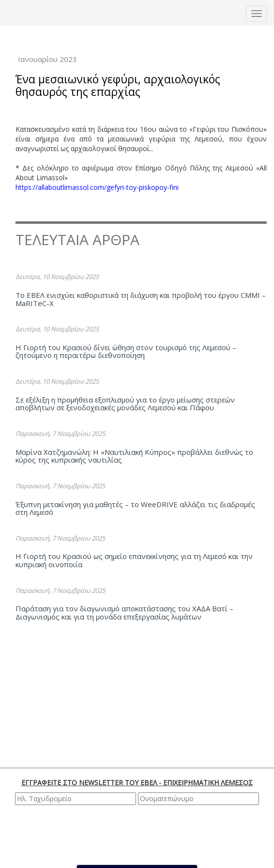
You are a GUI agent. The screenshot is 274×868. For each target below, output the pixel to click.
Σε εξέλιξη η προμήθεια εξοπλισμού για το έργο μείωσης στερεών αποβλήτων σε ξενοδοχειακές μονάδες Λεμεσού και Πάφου (125, 404)
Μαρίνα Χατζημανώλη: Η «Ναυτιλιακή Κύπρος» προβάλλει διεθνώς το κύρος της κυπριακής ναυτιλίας (134, 456)
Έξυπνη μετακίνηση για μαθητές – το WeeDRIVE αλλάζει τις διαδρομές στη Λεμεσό (135, 508)
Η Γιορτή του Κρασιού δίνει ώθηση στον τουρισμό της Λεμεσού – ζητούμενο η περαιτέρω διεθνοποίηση (126, 351)
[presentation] (138, 834)
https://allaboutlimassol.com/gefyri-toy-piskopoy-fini (98, 187)
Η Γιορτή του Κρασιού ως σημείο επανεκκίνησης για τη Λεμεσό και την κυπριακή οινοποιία (134, 560)
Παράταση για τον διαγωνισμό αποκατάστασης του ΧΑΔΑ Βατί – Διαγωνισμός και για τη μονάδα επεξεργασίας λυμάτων (124, 612)
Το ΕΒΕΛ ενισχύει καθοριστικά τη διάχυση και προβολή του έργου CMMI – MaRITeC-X (141, 299)
